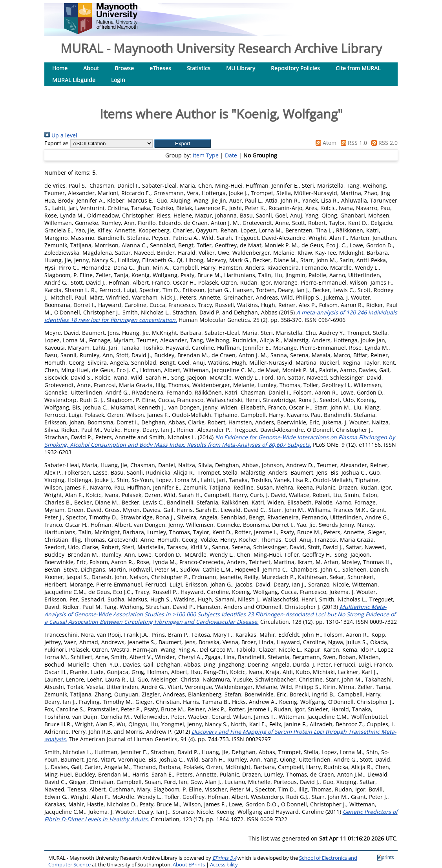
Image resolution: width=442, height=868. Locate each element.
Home (60, 68)
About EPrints (189, 865)
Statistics (199, 68)
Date (231, 155)
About (91, 68)
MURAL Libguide (74, 80)
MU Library (241, 68)
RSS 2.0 (383, 143)
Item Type (206, 155)
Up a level (61, 135)
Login (118, 80)
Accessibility (224, 865)
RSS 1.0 (353, 143)
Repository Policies (295, 68)
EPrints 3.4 (224, 858)
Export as (57, 143)
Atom (325, 143)
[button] (183, 143)
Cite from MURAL (358, 68)
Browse (124, 68)
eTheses (160, 68)
